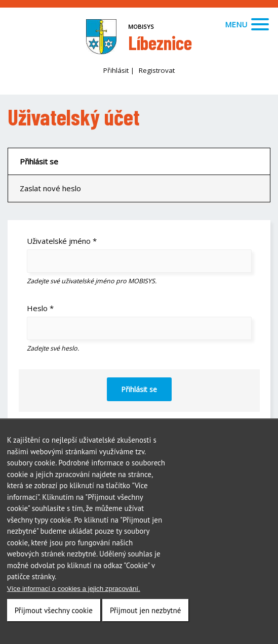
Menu (247, 24)
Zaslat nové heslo (50, 188)
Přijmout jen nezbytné (145, 611)
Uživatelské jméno (62, 241)
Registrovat (157, 70)
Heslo (40, 308)
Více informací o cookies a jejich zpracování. (74, 589)
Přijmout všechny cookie (54, 611)
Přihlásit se (39, 161)
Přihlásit (116, 70)
